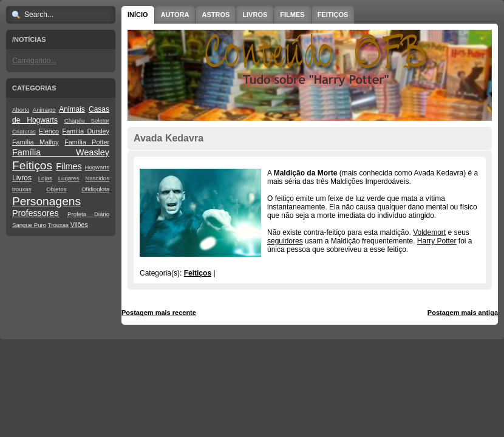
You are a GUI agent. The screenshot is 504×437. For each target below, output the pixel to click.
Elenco (49, 131)
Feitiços (32, 165)
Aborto (21, 110)
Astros (216, 15)
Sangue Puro (29, 225)
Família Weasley (61, 152)
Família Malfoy (36, 142)
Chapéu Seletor (87, 120)
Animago (44, 110)
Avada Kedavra (169, 138)
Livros (22, 178)
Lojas (45, 178)
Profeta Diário (88, 214)
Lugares (69, 178)
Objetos (56, 189)
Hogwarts (97, 167)
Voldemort (429, 232)
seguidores (285, 241)
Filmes (69, 166)
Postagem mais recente (159, 313)
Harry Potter (437, 241)
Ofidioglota (95, 189)
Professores (36, 213)
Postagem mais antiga (463, 313)
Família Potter (87, 142)
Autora (175, 15)
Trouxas (58, 225)
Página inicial (312, 313)
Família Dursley (86, 131)
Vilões (79, 225)
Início (138, 15)
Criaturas (24, 131)
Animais (72, 109)
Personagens (46, 201)
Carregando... (34, 61)
